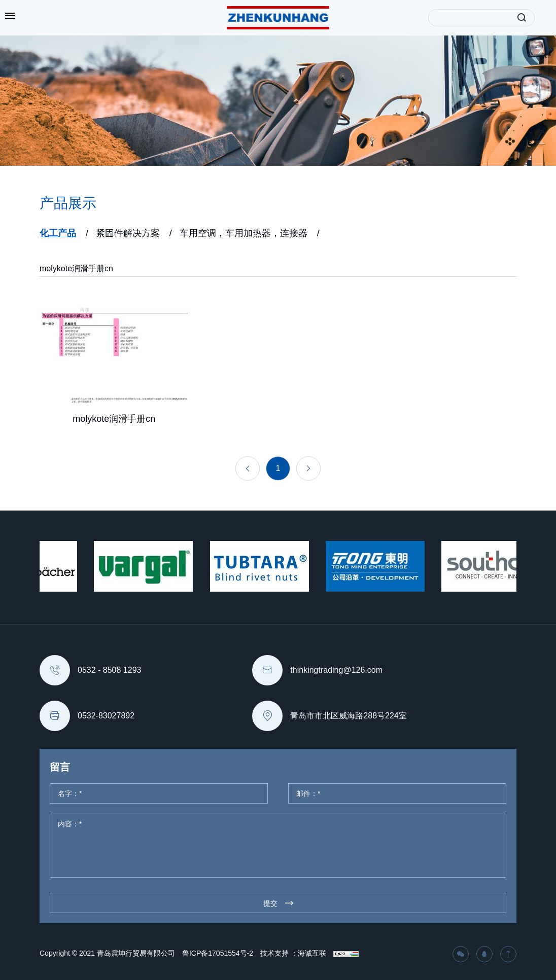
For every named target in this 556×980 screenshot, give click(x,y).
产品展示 (68, 203)
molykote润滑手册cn (76, 268)
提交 (270, 903)
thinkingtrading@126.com (336, 670)
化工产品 (58, 233)
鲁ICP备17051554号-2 (218, 953)
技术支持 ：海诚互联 (293, 953)
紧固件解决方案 (128, 233)
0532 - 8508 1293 (109, 670)
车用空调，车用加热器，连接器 (244, 233)
